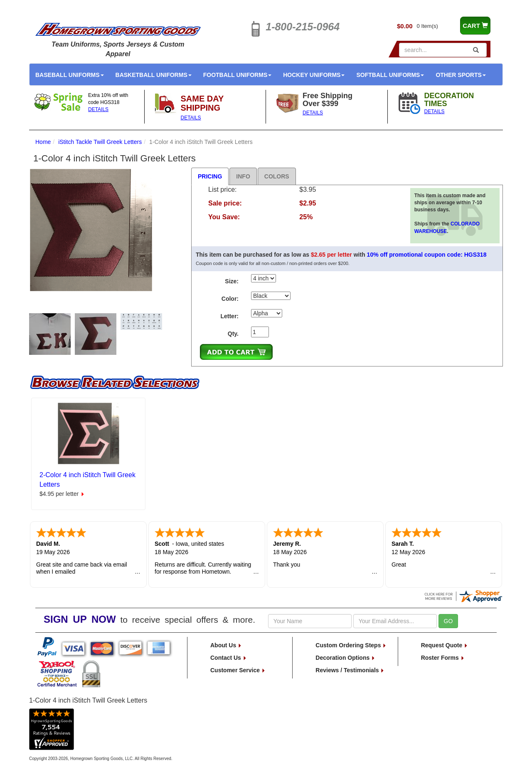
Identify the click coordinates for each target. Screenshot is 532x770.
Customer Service (238, 670)
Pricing (210, 176)
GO (448, 621)
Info (243, 176)
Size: (232, 281)
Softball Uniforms (390, 75)
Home (43, 142)
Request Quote (445, 645)
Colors (277, 176)
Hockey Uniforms (314, 75)
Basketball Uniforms (154, 75)
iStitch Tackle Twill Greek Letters (100, 142)
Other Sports (461, 75)
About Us (226, 645)
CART (475, 26)
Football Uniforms (238, 75)
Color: (230, 299)
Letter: (229, 316)
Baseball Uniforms (70, 75)
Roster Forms (443, 658)
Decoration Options (345, 658)
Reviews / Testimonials (350, 670)
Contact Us (229, 658)
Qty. (233, 334)
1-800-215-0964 (303, 27)
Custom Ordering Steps (351, 645)
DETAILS (98, 109)
